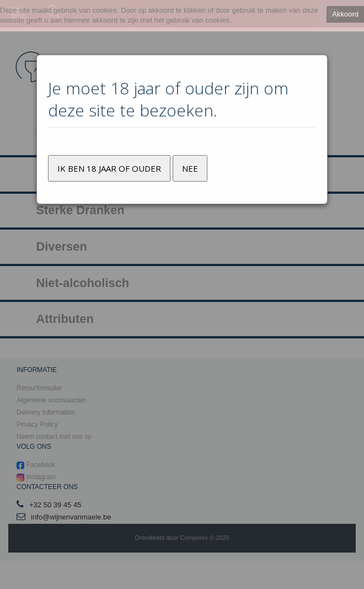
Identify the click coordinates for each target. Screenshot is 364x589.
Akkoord (345, 14)
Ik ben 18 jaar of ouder (109, 168)
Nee (190, 168)
